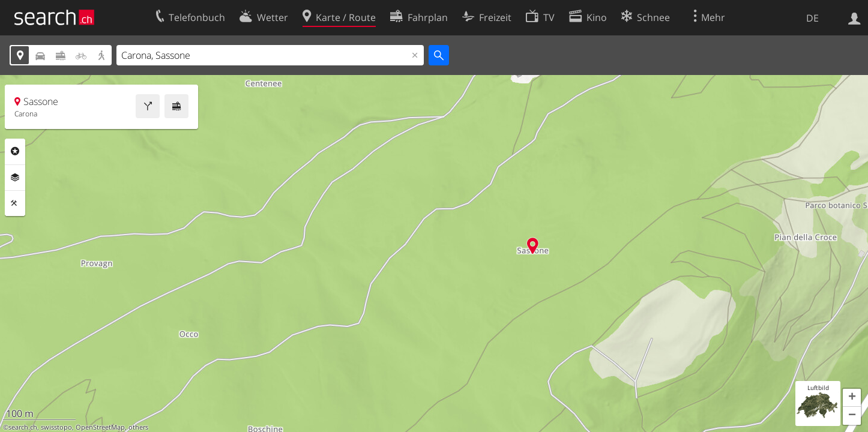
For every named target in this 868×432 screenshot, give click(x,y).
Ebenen (15, 178)
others (138, 427)
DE (812, 18)
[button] (852, 398)
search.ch (23, 427)
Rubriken (15, 151)
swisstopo (56, 427)
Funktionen (15, 203)
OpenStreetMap (100, 427)
